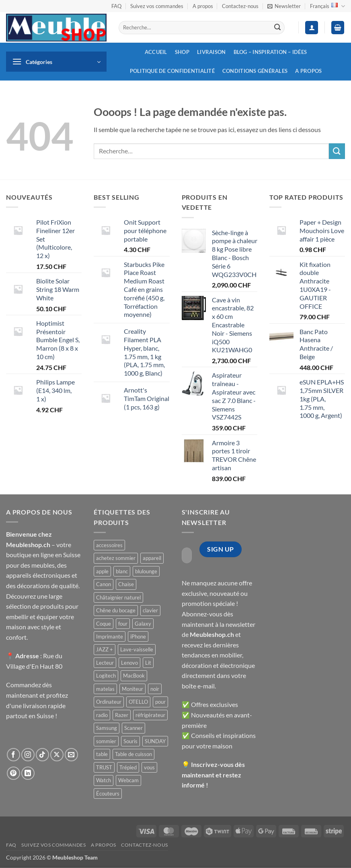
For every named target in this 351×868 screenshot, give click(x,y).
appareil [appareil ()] (152, 558)
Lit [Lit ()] (148, 663)
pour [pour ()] (160, 702)
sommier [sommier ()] (106, 741)
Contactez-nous (240, 6)
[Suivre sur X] (57, 755)
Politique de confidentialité (172, 71)
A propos (203, 6)
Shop (182, 52)
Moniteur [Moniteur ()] (132, 689)
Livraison (211, 52)
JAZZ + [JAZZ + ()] (105, 649)
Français (327, 6)
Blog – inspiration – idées (270, 52)
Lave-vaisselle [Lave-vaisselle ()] (137, 649)
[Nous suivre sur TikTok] (42, 755)
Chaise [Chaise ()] (126, 584)
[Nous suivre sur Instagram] (28, 755)
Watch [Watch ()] (104, 780)
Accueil (156, 52)
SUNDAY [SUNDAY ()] (155, 741)
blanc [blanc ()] (122, 571)
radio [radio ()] (102, 715)
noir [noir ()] (155, 689)
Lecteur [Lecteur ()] (105, 663)
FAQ (116, 6)
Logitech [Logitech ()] (106, 676)
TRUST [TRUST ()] (104, 767)
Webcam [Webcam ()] (128, 780)
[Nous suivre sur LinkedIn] (28, 773)
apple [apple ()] (102, 571)
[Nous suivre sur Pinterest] (13, 773)
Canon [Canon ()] (104, 584)
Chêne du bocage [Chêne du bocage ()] (116, 610)
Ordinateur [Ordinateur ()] (109, 702)
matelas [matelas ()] (105, 689)
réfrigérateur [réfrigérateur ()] (150, 715)
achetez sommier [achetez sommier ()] (116, 558)
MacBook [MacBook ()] (134, 676)
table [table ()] (102, 754)
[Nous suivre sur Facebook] (13, 755)
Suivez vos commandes (157, 6)
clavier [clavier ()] (150, 610)
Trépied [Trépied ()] (128, 767)
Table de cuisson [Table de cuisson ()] (133, 754)
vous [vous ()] (149, 767)
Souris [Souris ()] (130, 741)
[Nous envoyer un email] (71, 755)
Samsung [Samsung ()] (107, 728)
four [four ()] (123, 624)
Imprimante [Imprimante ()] (110, 637)
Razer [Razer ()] (122, 715)
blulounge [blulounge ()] (146, 571)
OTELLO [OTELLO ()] (138, 702)
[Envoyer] (277, 28)
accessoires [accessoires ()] (109, 545)
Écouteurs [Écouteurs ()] (108, 794)
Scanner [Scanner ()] (133, 728)
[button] (284, 6)
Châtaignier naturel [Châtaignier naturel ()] (118, 597)
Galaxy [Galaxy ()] (143, 624)
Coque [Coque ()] (104, 624)
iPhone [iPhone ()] (138, 637)
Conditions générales (255, 71)
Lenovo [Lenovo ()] (129, 663)
